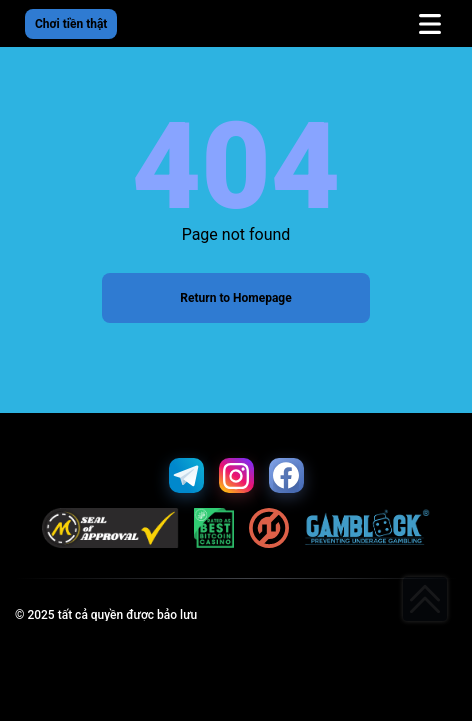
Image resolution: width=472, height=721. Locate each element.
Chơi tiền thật (71, 24)
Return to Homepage (235, 298)
